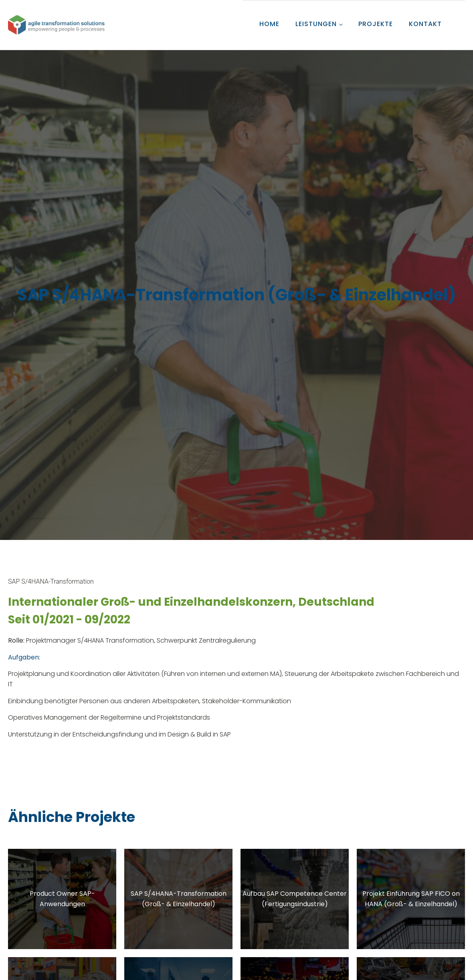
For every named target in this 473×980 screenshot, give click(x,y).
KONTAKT (425, 24)
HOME (269, 24)
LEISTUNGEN (316, 24)
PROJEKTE (376, 24)
